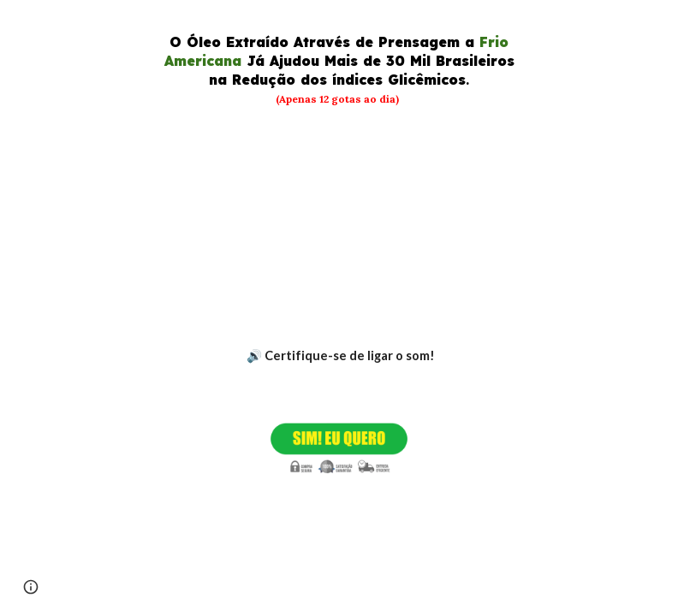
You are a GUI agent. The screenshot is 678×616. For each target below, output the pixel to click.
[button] (31, 587)
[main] (339, 70)
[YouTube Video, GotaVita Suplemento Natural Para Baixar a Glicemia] (339, 226)
